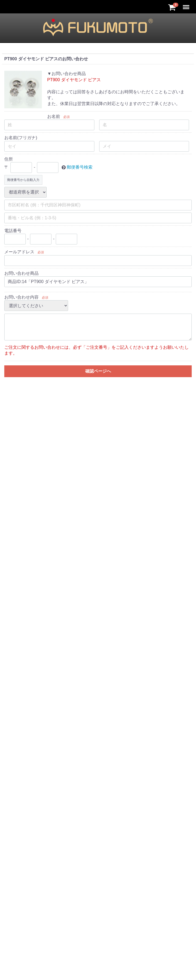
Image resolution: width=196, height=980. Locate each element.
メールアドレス (19, 252)
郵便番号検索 (80, 167)
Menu (187, 5)
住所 (9, 159)
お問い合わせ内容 (21, 297)
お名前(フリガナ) (21, 138)
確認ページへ (98, 371)
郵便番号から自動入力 (23, 180)
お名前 (54, 116)
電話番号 (13, 231)
